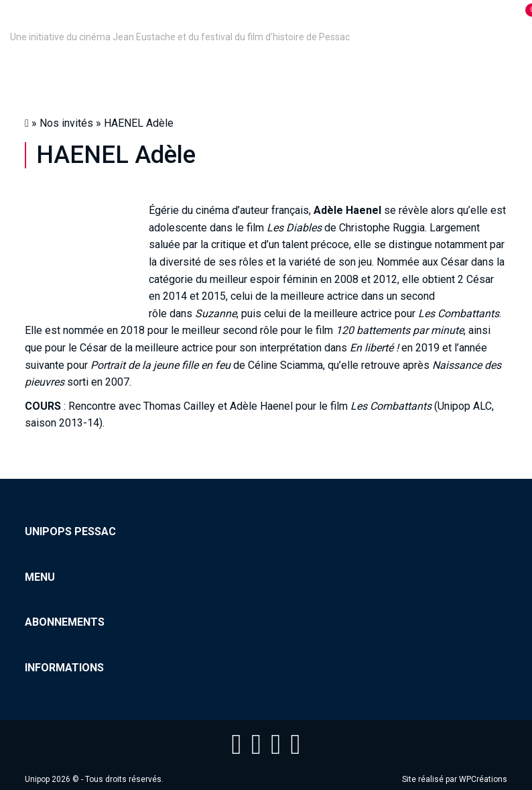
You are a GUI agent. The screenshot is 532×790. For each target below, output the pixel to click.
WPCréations (483, 779)
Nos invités (66, 123)
